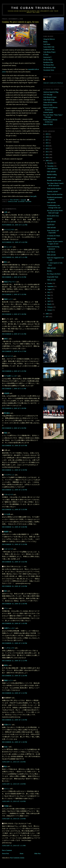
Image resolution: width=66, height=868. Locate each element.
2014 (47, 146)
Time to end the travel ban (55, 194)
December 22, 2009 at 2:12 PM (15, 661)
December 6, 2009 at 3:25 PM (14, 371)
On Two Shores (48, 60)
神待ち (6, 665)
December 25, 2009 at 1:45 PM (15, 720)
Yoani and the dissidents (54, 189)
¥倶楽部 (7, 393)
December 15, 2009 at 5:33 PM (15, 544)
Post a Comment (7, 850)
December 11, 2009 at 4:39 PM (15, 470)
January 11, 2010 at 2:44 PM (14, 762)
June (49, 295)
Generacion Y (47, 57)
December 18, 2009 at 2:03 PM (15, 586)
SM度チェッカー (10, 628)
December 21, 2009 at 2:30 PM (15, 643)
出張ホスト (8, 725)
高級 (5, 433)
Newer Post (5, 854)
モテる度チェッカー (11, 376)
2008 (47, 314)
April (49, 301)
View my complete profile (53, 83)
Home (22, 854)
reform (28, 202)
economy (21, 202)
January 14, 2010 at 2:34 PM (14, 819)
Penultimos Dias (48, 62)
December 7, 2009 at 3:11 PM (14, 389)
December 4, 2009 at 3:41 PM (14, 334)
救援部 (6, 532)
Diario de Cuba (48, 105)
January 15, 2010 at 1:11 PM (14, 846)
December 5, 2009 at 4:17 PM (14, 351)
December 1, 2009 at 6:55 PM (14, 277)
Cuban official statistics (50, 102)
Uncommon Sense (49, 70)
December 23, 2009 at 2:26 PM (15, 676)
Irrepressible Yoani (53, 277)
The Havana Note (49, 65)
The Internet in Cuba (49, 68)
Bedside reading (52, 174)
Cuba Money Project (49, 52)
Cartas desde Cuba (49, 47)
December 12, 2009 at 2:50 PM (15, 490)
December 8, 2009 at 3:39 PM (14, 408)
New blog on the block (54, 274)
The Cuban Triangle (33, 8)
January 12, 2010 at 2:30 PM (14, 784)
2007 (47, 317)
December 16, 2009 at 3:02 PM (15, 562)
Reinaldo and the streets (54, 180)
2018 (47, 137)
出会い (6, 747)
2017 (47, 140)
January (50, 310)
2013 (47, 149)
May (49, 298)
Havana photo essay (53, 216)
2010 (47, 158)
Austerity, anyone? (52, 191)
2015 (47, 143)
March (49, 304)
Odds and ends (51, 172)
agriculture (13, 202)
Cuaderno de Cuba (49, 49)
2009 (47, 161)
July (49, 292)
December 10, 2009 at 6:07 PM (15, 446)
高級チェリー (8, 299)
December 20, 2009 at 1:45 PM (15, 623)
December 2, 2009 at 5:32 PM (14, 294)
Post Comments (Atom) (17, 858)
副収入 (6, 339)
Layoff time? (51, 225)
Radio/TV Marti (48, 124)
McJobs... (50, 271)
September (51, 286)
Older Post (37, 854)
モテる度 (7, 514)
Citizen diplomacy (52, 169)
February (50, 307)
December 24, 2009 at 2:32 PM (15, 693)
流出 (5, 591)
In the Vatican (51, 252)
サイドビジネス (9, 230)
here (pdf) (33, 196)
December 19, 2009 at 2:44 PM (15, 604)
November (51, 166)
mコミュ (7, 789)
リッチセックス (9, 648)
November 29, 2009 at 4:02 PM (15, 242)
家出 (5, 262)
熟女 (5, 766)
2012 (47, 152)
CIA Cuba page (48, 95)
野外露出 (7, 413)
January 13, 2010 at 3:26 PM (14, 801)
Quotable (50, 219)
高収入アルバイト (10, 282)
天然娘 (6, 806)
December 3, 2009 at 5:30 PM (14, 314)
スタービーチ (8, 356)
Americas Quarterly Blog (51, 92)
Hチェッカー (8, 247)
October (50, 283)
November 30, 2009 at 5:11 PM (15, 257)
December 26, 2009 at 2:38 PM (15, 742)
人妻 (5, 212)
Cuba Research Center (50, 97)
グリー (6, 608)
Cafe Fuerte (47, 44)
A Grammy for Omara (53, 236)
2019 (47, 134)
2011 (47, 155)
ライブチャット (9, 475)
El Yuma (46, 55)
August (50, 289)
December (51, 163)
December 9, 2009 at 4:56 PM (14, 428)
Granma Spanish (48, 112)
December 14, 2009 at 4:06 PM (15, 527)
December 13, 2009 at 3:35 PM (15, 510)
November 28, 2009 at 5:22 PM (15, 225)
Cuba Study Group (49, 100)
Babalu (45, 42)
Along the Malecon (49, 39)
